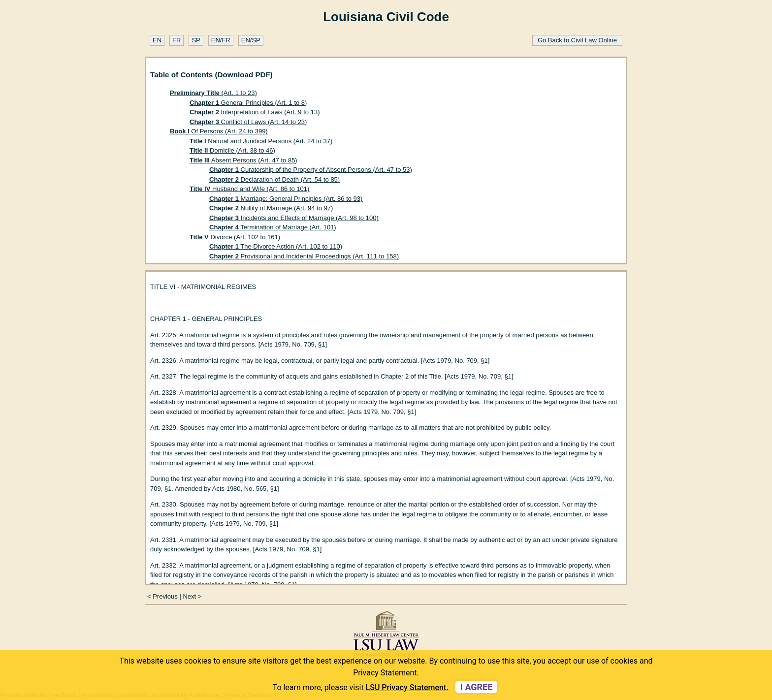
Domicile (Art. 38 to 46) (232, 150)
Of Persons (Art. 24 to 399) (219, 131)
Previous (165, 596)
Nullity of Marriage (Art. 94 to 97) (271, 208)
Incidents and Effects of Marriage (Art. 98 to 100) (294, 218)
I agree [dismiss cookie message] (477, 687)
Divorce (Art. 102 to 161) (235, 237)
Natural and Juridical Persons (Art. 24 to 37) (261, 141)
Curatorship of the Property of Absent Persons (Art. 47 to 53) (311, 170)
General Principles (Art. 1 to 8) (248, 103)
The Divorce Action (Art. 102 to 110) (276, 246)
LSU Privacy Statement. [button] (407, 687)
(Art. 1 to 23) (213, 93)
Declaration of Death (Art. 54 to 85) (274, 179)
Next (189, 596)
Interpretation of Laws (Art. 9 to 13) (255, 112)
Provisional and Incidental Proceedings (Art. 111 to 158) (304, 256)
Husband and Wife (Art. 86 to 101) (249, 189)
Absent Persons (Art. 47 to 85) (243, 160)
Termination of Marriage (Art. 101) (273, 227)
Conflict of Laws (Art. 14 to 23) (248, 122)
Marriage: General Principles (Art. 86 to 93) (286, 199)
